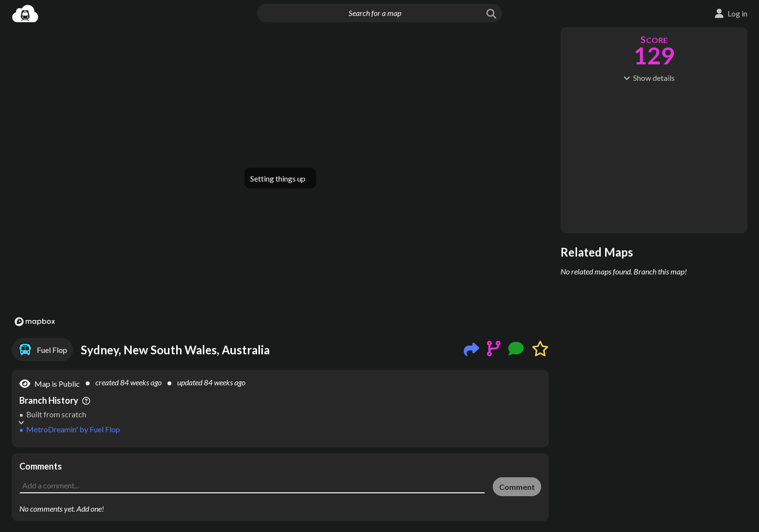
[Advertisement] (280, 475)
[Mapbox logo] (35, 322)
